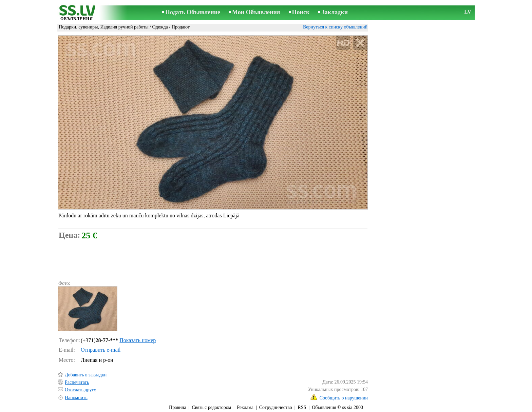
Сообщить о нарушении (344, 398)
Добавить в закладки (86, 375)
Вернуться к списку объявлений (335, 27)
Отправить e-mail (101, 350)
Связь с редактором (212, 407)
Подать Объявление (193, 12)
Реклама (245, 407)
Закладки (335, 12)
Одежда (160, 27)
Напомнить (76, 398)
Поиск (301, 12)
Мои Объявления (256, 12)
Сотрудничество (276, 407)
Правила (178, 407)
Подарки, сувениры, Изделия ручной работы (104, 27)
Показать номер (138, 340)
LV (468, 12)
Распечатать (77, 382)
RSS (302, 407)
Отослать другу (80, 390)
